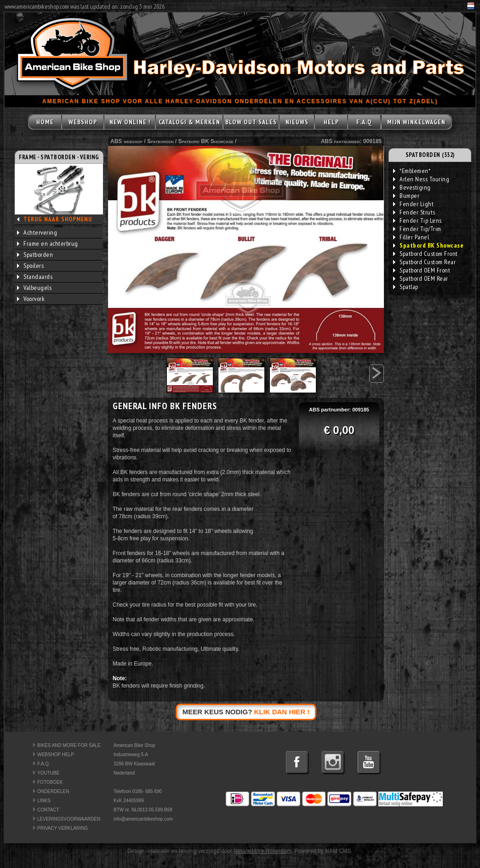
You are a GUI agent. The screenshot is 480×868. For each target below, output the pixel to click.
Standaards (35, 277)
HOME (45, 122)
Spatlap (406, 287)
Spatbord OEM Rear (421, 278)
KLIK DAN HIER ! (282, 712)
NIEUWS (297, 122)
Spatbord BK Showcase (206, 141)
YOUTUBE (48, 773)
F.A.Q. (44, 764)
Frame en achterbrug (48, 243)
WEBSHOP (83, 122)
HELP (331, 122)
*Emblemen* (412, 171)
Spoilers (30, 266)
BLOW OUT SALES (251, 122)
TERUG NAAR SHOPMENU (58, 219)
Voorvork (31, 299)
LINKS (44, 801)
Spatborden (35, 255)
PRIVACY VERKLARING (63, 828)
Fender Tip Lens (417, 220)
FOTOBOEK (50, 782)
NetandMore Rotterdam (262, 851)
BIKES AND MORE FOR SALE (69, 745)
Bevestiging (412, 187)
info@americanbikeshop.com (143, 819)
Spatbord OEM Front (422, 270)
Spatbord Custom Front (426, 254)
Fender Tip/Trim (417, 229)
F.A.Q (364, 122)
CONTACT (48, 810)
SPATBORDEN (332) (430, 155)
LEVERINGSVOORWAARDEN (69, 819)
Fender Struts (414, 212)
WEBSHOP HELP (56, 755)
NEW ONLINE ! (130, 122)
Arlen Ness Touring (421, 179)
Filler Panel (411, 237)
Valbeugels (34, 288)
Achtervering (37, 232)
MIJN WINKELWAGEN (416, 122)
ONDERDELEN (53, 791)
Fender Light (413, 204)
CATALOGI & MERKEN (189, 122)
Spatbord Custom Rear (424, 262)
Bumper (406, 196)
